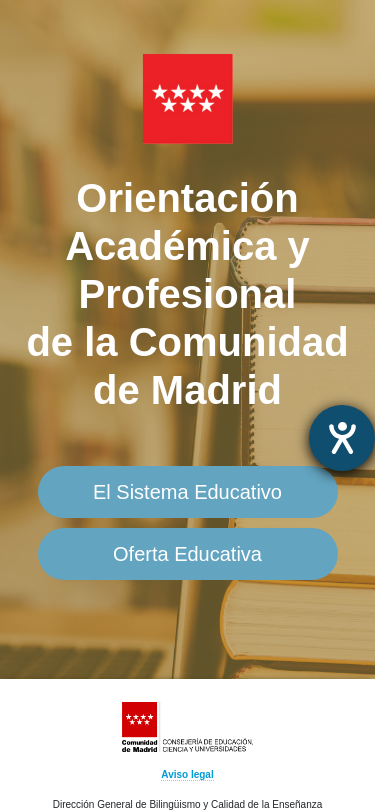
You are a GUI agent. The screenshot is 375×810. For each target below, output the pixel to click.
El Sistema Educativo (187, 492)
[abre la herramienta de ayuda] (342, 438)
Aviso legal (187, 774)
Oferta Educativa (187, 554)
